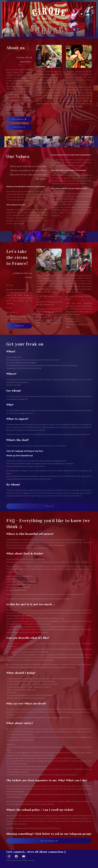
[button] (19, 119)
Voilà (80, 496)
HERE (19, 385)
